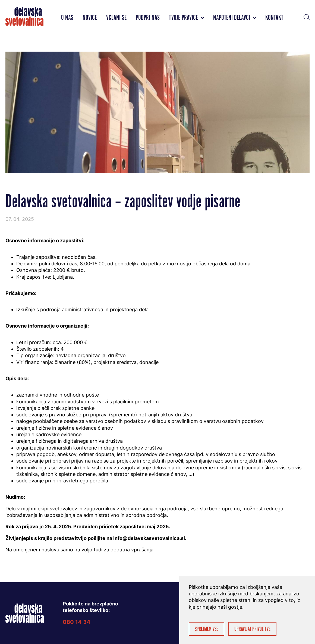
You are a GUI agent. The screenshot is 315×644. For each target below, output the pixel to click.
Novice (90, 18)
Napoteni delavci (235, 18)
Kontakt (274, 18)
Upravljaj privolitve (252, 629)
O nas (67, 18)
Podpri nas (148, 18)
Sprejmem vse (207, 629)
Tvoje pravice (186, 18)
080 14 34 (77, 622)
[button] (307, 16)
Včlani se (116, 18)
